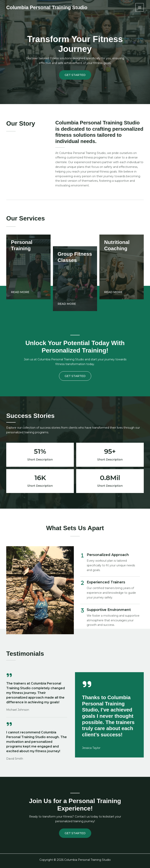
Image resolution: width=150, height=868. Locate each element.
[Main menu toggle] (140, 7)
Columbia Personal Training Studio (47, 7)
